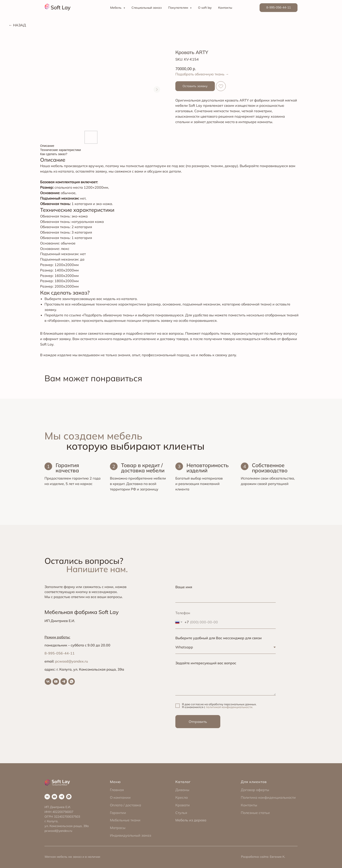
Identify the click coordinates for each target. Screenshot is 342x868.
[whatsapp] (72, 682)
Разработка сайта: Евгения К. (263, 857)
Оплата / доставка (126, 805)
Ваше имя (184, 587)
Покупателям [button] (179, 8)
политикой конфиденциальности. (229, 707)
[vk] (48, 682)
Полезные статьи (255, 813)
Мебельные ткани (125, 820)
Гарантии (118, 813)
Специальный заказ (147, 8)
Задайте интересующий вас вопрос (206, 663)
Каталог (183, 782)
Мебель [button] (116, 8)
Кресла (182, 797)
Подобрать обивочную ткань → (202, 74)
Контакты (225, 8)
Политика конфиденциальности (268, 797)
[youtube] (56, 682)
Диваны (182, 790)
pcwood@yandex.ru (72, 661)
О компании (120, 797)
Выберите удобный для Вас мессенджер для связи (219, 638)
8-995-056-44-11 (60, 653)
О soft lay (205, 8)
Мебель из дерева (191, 820)
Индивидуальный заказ (131, 835)
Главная (117, 790)
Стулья (181, 813)
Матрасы (118, 828)
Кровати (183, 805)
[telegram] (64, 682)
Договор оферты (255, 790)
